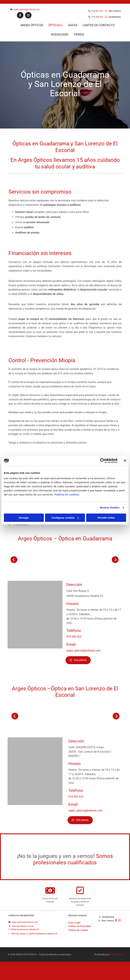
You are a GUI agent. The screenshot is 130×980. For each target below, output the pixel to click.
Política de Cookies (78, 930)
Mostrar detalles (110, 507)
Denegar (24, 518)
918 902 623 (97, 11)
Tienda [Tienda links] (79, 34)
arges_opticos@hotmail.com (26, 9)
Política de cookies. (67, 494)
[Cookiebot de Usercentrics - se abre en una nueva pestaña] (103, 461)
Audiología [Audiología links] (60, 34)
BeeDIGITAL (116, 954)
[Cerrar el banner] (125, 461)
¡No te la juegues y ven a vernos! (56, 858)
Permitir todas (106, 518)
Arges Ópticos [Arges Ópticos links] (32, 25)
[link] (53, 25)
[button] (78, 660)
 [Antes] (93, 716)
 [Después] (37, 560)
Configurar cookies (65, 518)
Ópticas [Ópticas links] (55, 25)
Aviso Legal (74, 923)
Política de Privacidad (80, 926)
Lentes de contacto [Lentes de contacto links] (99, 25)
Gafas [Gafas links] (73, 25)
